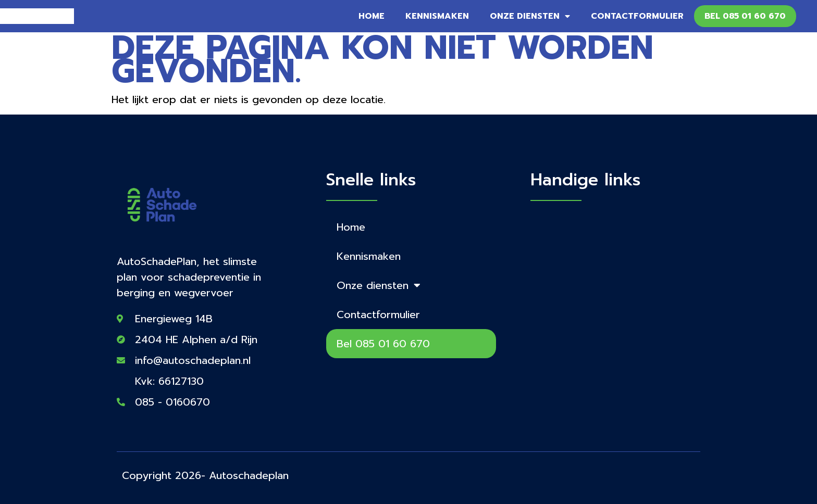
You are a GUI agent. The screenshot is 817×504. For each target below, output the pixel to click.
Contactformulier (637, 16)
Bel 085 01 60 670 (745, 16)
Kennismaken (437, 16)
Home (372, 16)
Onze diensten (530, 16)
